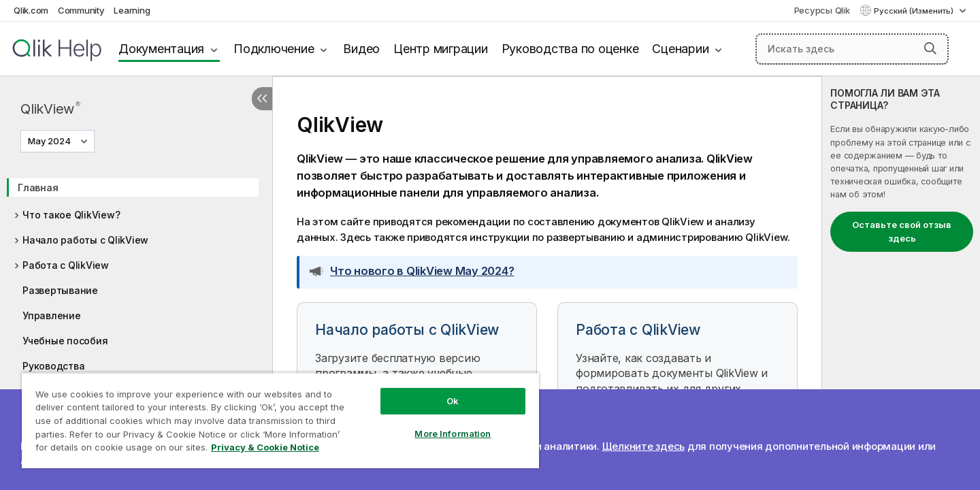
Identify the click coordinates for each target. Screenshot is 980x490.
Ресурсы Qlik (822, 10)
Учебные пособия (65, 341)
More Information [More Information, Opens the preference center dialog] (453, 434)
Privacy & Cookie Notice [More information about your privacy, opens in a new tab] (265, 447)
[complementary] (901, 283)
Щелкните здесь (644, 446)
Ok (453, 401)
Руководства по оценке (570, 49)
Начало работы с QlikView (85, 240)
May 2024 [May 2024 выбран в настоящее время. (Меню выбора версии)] (50, 141)
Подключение (274, 49)
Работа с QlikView (66, 265)
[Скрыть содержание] (262, 99)
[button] (930, 48)
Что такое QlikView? (71, 215)
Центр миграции (441, 49)
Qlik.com (31, 10)
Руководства (53, 366)
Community (81, 10)
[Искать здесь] (852, 49)
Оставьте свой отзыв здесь (902, 231)
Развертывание (60, 290)
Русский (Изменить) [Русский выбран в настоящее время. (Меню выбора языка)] (915, 11)
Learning (132, 10)
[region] (280, 420)
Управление (52, 315)
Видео (361, 49)
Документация (161, 49)
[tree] (136, 285)
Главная (38, 187)
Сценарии (680, 49)
